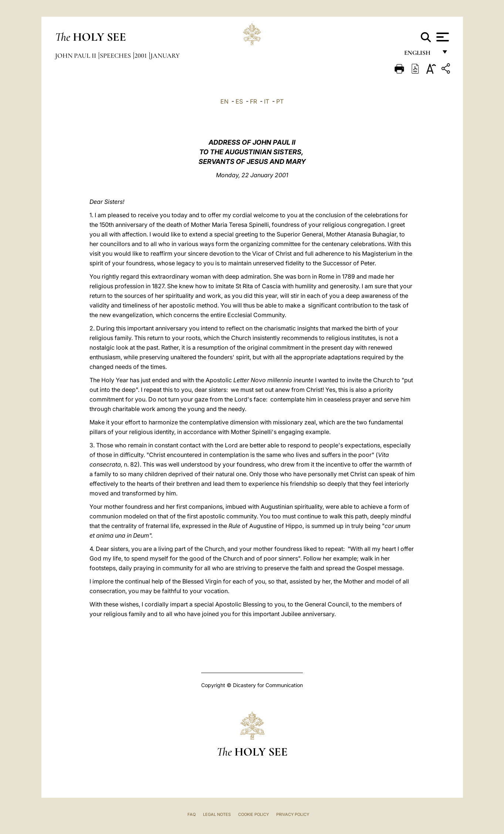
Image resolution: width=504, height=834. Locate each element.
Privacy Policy (293, 814)
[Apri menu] (442, 37)
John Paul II (76, 56)
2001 (141, 56)
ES (239, 101)
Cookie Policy (253, 814)
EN (224, 101)
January (165, 56)
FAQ (192, 814)
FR (253, 101)
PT (280, 101)
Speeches (116, 56)
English (421, 55)
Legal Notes (217, 814)
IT (267, 101)
